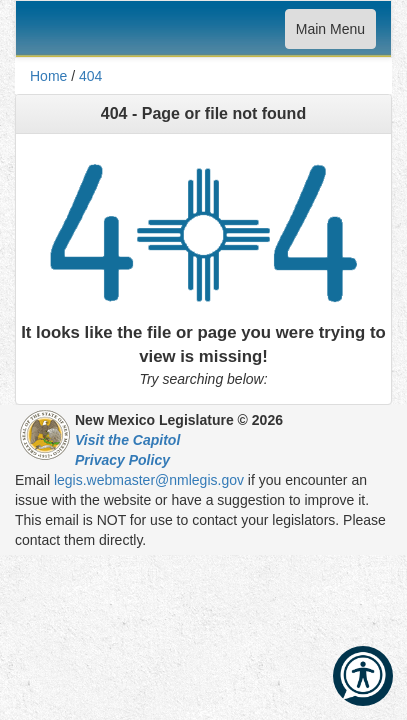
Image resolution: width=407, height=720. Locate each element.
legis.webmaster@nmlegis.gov (149, 480)
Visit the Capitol (127, 440)
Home (48, 76)
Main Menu (330, 33)
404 (90, 76)
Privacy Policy (122, 460)
